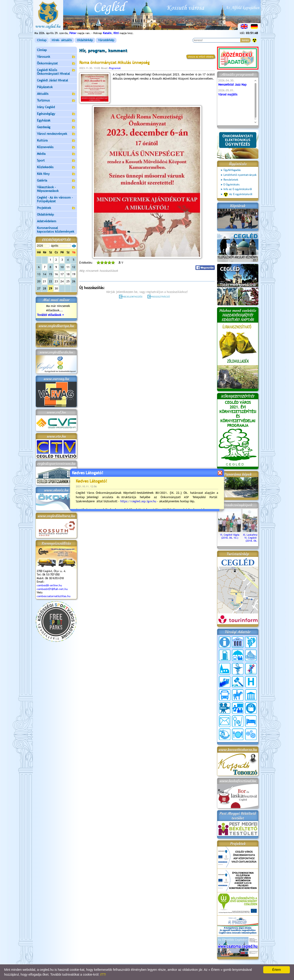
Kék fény (56, 174)
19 (74, 274)
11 (68, 267)
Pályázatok (45, 87)
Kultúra (56, 141)
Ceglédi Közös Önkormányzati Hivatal (56, 72)
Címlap (42, 40)
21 (45, 281)
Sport (56, 161)
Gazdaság (56, 127)
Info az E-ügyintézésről (238, 189)
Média (56, 154)
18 (68, 274)
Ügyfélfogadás (232, 170)
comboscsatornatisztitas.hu (54, 596)
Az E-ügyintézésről (238, 194)
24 (62, 281)
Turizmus (56, 101)
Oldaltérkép (85, 40)
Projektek (56, 208)
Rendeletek (231, 180)
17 (62, 274)
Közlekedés (56, 167)
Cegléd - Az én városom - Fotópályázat (55, 199)
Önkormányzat (56, 64)
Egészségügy (56, 114)
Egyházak (56, 121)
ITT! (103, 974)
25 (68, 281)
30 (56, 288)
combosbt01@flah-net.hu (52, 589)
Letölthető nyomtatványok (240, 175)
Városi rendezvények (56, 134)
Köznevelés (56, 147)
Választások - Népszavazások (56, 189)
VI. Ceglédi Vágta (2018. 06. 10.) (230, 535)
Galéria (56, 181)
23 (56, 281)
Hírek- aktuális (62, 40)
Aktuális (56, 94)
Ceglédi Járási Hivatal (52, 80)
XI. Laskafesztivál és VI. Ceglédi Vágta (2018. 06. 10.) (254, 536)
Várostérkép (106, 40)
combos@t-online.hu (49, 585)
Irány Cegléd (46, 107)
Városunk (56, 57)
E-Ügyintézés (232, 185)
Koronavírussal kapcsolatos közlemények (56, 230)
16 (56, 274)
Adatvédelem (47, 221)
